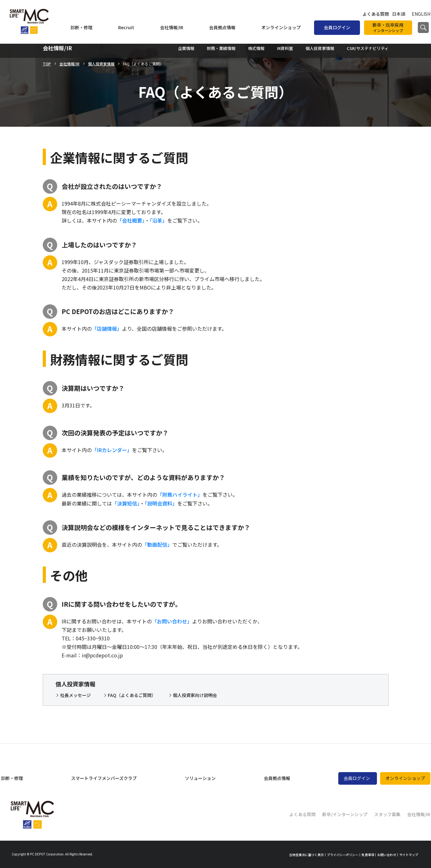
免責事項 (368, 855)
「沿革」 (158, 220)
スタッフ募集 (387, 814)
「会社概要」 (131, 220)
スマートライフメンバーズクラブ (104, 778)
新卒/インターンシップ (345, 814)
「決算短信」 (126, 503)
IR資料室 (285, 48)
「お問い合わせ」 (172, 621)
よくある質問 (376, 14)
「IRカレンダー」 (112, 450)
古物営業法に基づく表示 (307, 855)
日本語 (399, 14)
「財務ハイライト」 (180, 495)
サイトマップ (409, 855)
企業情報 (186, 48)
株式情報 (256, 48)
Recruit (126, 27)
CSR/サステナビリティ (368, 48)
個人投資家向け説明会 (195, 695)
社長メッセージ (75, 695)
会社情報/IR (172, 27)
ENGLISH (421, 14)
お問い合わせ (387, 855)
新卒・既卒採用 (388, 28)
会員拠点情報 (222, 27)
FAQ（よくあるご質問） (132, 695)
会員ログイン (337, 27)
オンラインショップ (281, 27)
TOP (47, 64)
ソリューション (200, 778)
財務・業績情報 (221, 48)
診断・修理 (81, 27)
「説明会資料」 (161, 503)
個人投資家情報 (101, 64)
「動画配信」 (157, 545)
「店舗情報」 (107, 329)
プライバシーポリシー (343, 855)
